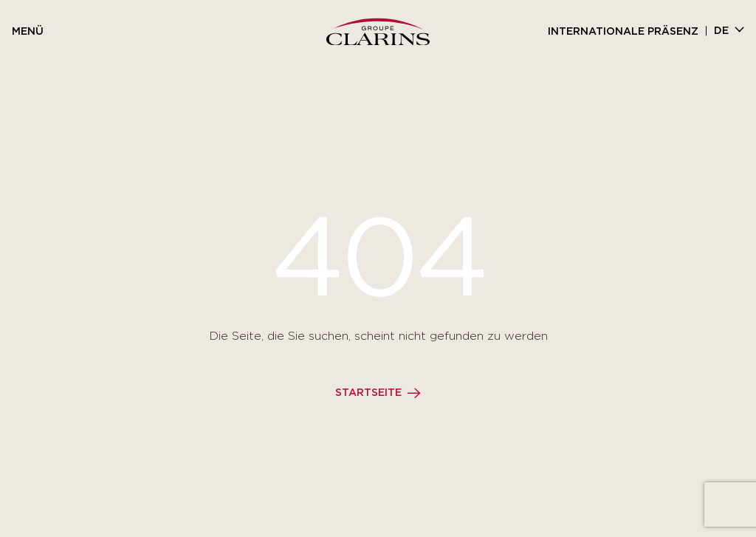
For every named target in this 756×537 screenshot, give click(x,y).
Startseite (368, 393)
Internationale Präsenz (623, 32)
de (721, 31)
